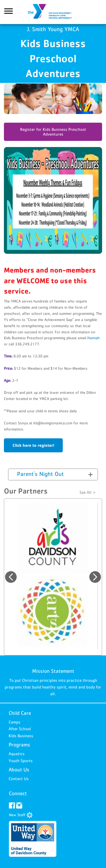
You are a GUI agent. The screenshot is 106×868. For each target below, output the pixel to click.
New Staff (21, 815)
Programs (19, 745)
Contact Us (19, 779)
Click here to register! (33, 445)
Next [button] (95, 577)
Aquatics (17, 754)
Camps (15, 722)
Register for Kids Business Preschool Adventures (53, 132)
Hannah (93, 338)
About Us (19, 770)
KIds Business (21, 736)
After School (20, 729)
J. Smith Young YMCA (53, 12)
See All (85, 492)
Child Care (20, 713)
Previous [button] (11, 577)
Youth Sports (21, 761)
